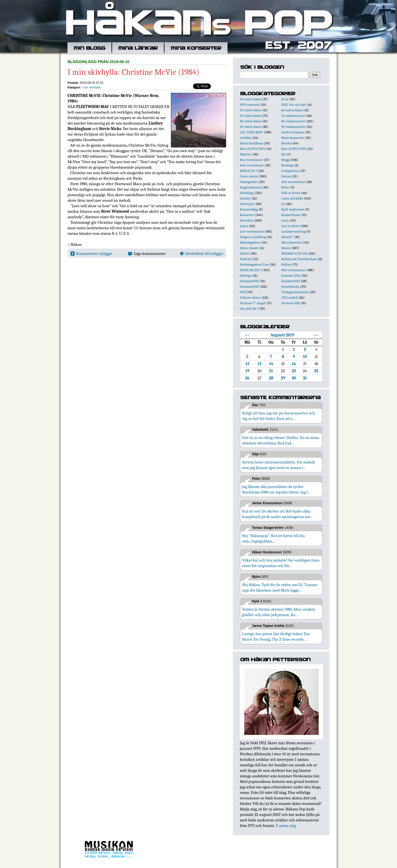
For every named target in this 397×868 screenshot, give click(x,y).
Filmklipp (247, 193)
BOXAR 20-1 (249, 171)
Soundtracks (290, 286)
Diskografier (249, 182)
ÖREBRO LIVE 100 (294, 253)
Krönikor (246, 220)
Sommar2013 (249, 281)
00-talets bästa (251, 99)
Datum (286, 176)
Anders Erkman (293, 132)
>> (316, 335)
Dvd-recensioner (293, 182)
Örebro (245, 253)
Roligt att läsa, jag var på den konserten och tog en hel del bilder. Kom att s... (278, 416)
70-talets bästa (250, 116)
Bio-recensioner (251, 160)
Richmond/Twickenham (299, 259)
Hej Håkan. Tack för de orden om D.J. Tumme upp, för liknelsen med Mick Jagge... (280, 587)
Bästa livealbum (251, 143)
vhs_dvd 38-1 (249, 308)
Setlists (286, 264)
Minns (286, 248)
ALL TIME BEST (251, 132)
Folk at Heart (291, 193)
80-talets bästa (250, 121)
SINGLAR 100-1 (251, 270)
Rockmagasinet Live (254, 264)
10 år (285, 99)
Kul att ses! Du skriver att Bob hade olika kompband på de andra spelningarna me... (277, 514)
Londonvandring (293, 231)
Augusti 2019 (282, 335)
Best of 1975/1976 (294, 149)
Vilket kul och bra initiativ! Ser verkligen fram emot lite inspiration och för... (281, 563)
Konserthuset (291, 215)
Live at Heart (291, 226)
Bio (284, 154)
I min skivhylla (91, 87)
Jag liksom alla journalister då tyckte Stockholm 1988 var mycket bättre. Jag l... (276, 489)
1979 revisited (250, 105)
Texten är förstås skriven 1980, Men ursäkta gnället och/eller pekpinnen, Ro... (279, 612)
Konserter (247, 215)
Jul (283, 204)
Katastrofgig (249, 209)
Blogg (285, 160)
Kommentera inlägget (91, 254)
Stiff (243, 292)
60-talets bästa (292, 110)
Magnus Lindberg (253, 237)
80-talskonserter (293, 121)
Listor (244, 226)
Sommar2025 (250, 286)
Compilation (290, 171)
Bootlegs (287, 165)
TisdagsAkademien (295, 292)
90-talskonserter (293, 127)
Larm (285, 220)
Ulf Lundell (289, 297)
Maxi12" (287, 237)
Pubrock (246, 259)
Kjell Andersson (293, 209)
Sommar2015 (291, 281)
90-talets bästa (250, 127)
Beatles (286, 143)
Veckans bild (290, 303)
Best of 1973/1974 (252, 149)
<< (247, 335)
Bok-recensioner (252, 165)
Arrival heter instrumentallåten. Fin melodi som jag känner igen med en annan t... (278, 465)
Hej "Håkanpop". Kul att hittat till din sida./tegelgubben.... (273, 538)
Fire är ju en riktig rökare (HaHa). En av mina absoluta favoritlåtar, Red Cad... (281, 440)
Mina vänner (249, 248)
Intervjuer (247, 204)
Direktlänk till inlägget (201, 254)
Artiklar (246, 138)
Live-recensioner (252, 231)
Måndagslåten (250, 242)
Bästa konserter (293, 138)
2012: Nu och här (293, 105)
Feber (285, 187)
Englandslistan (251, 187)
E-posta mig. (286, 826)
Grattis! (245, 198)
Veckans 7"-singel (253, 303)
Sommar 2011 (291, 275)
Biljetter (246, 154)
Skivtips (246, 275)
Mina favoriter (292, 242)
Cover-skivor (249, 176)
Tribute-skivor (250, 297)
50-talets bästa (250, 110)
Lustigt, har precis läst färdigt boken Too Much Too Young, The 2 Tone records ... (276, 637)
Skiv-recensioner (293, 270)
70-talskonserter (293, 116)
